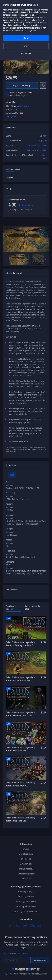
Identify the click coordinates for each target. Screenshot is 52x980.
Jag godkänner (18, 953)
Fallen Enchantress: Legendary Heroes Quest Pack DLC (20, 784)
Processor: (10, 493)
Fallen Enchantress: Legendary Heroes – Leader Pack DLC (20, 679)
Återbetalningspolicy (26, 874)
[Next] (46, 259)
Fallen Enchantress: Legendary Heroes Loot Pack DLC (20, 749)
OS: (7, 482)
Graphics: (9, 515)
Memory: (9, 504)
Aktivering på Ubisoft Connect (26, 911)
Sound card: (11, 551)
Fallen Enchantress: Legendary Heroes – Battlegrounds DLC (20, 644)
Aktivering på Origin (26, 892)
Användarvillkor (26, 864)
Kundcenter (26, 859)
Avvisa (26, 46)
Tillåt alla (26, 38)
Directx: (9, 540)
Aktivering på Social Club (26, 906)
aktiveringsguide (24, 106)
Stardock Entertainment (37, 146)
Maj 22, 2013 (44, 141)
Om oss (26, 849)
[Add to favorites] (43, 86)
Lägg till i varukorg (21, 86)
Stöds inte (44, 157)
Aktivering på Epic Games (26, 902)
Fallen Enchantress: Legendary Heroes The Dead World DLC (20, 714)
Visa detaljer (26, 54)
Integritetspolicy (26, 869)
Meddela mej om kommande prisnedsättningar (22, 94)
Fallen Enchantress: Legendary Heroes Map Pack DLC (20, 819)
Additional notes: (10, 563)
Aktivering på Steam (26, 897)
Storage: (9, 529)
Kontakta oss (26, 879)
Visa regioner (11, 116)
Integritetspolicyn (23, 953)
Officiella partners (26, 854)
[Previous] (6, 259)
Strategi (43, 136)
